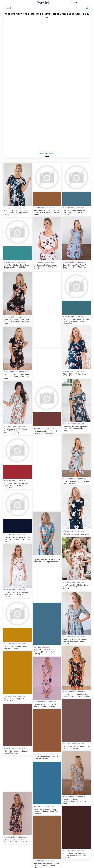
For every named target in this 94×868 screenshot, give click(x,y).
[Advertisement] (51, 309)
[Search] (47, 8)
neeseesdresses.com (47, 153)
